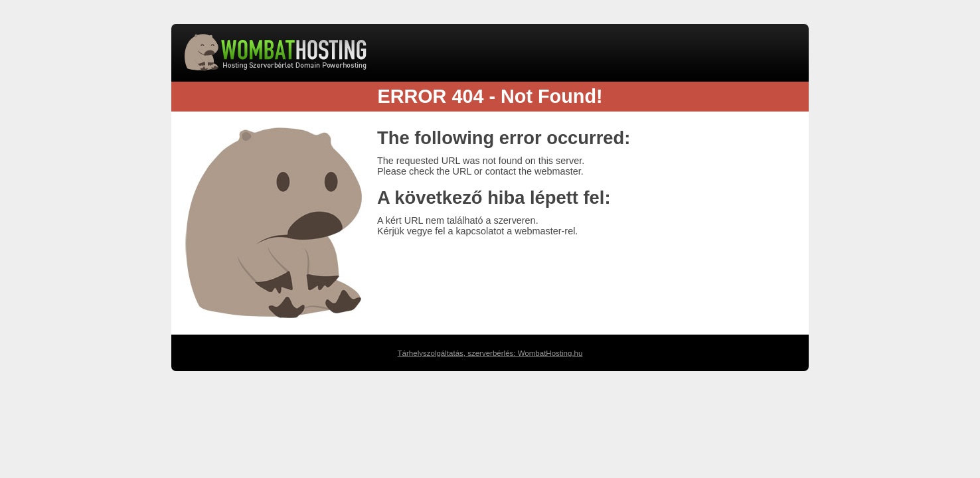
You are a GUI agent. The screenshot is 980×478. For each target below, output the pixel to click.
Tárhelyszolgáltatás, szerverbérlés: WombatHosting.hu (490, 353)
